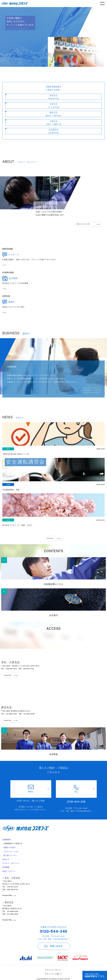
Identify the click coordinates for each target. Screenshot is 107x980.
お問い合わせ (53, 946)
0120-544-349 (53, 931)
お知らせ (6, 859)
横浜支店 (53, 114)
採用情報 (6, 867)
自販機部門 (7, 839)
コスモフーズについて (11, 863)
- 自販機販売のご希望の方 (12, 843)
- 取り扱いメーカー (10, 855)
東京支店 (53, 97)
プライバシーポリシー (53, 970)
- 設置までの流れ (9, 847)
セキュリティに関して (53, 974)
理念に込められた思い (88, 224)
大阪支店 (53, 123)
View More (91, 390)
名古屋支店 (53, 131)
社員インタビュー (9, 871)
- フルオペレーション (11, 851)
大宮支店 (53, 106)
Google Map (9, 895)
